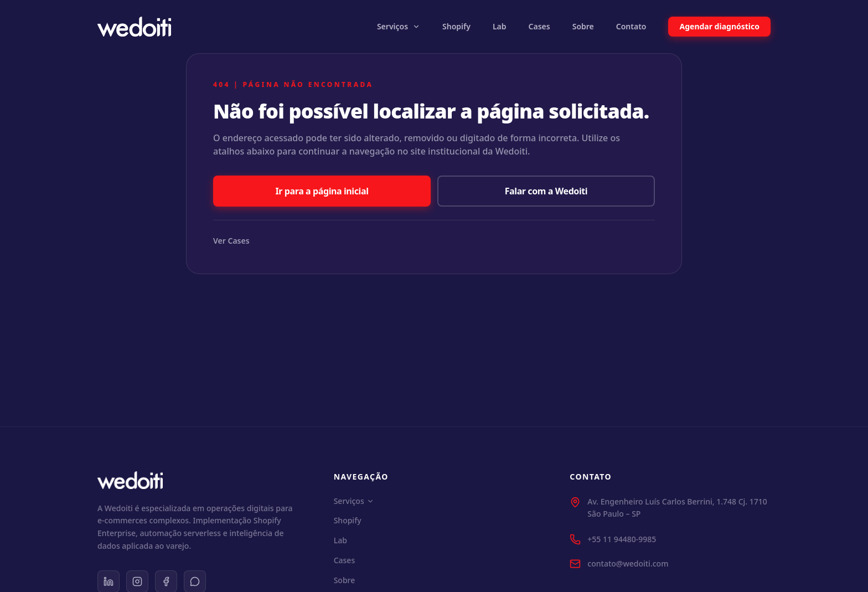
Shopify (456, 26)
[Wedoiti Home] (134, 27)
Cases (539, 26)
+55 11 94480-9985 (622, 539)
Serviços (399, 26)
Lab (500, 26)
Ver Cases (231, 241)
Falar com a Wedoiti (546, 191)
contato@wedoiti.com (628, 563)
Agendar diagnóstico (719, 26)
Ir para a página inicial (322, 191)
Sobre (583, 26)
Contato (631, 26)
